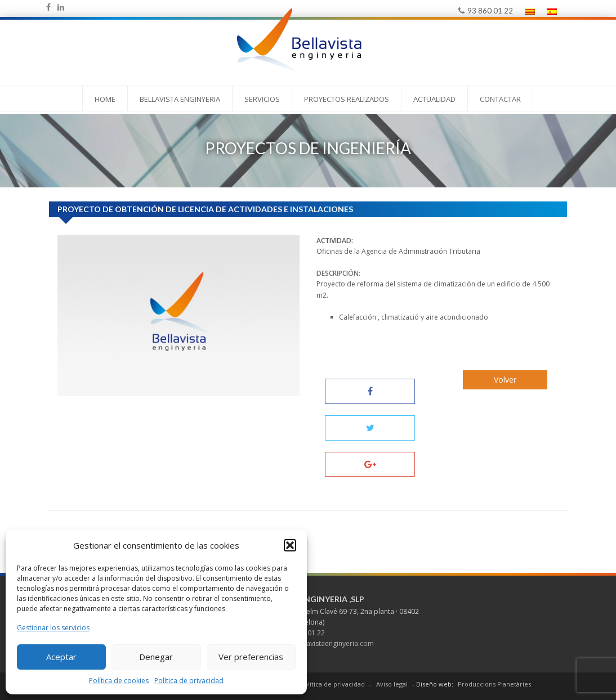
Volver (505, 380)
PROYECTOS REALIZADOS (347, 99)
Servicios (262, 99)
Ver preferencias (251, 657)
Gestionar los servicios (53, 628)
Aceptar (61, 657)
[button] (290, 545)
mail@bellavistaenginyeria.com (324, 643)
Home (105, 99)
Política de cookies (119, 681)
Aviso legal (392, 684)
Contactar (500, 99)
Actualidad (434, 99)
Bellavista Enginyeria (180, 99)
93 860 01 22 (486, 11)
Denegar (156, 657)
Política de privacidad (189, 681)
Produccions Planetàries (494, 684)
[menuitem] (530, 12)
